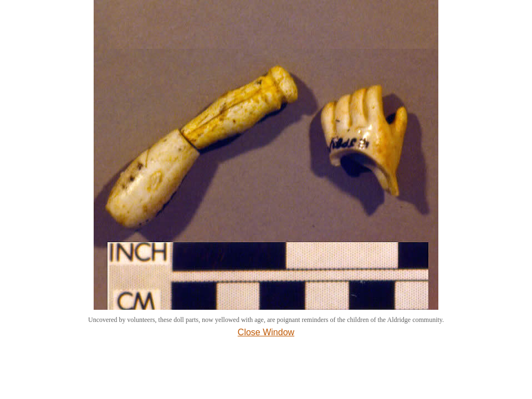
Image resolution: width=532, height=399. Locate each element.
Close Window (266, 332)
